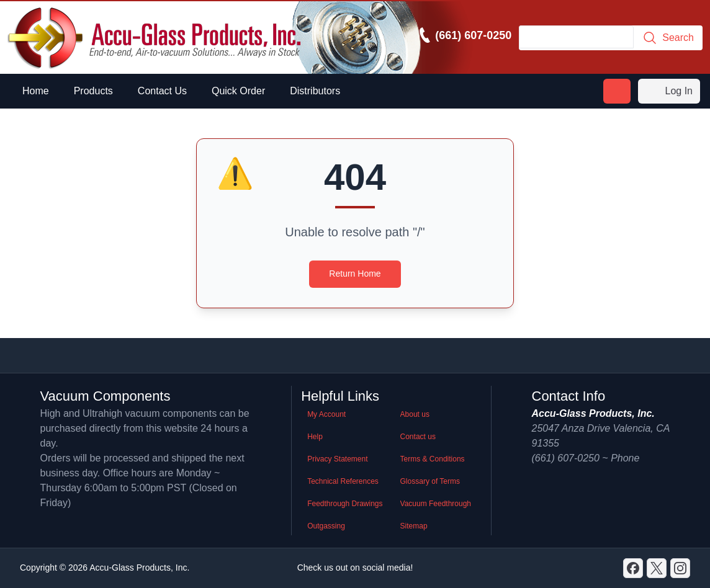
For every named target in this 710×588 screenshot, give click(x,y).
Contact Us (162, 91)
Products (93, 91)
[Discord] (633, 568)
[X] (657, 568)
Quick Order (238, 91)
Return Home (355, 274)
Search (668, 38)
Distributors (315, 91)
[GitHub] (680, 568)
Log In (669, 91)
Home (36, 91)
